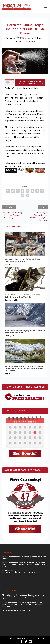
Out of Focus (30, 41)
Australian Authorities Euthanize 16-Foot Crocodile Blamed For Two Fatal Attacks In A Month (24, 368)
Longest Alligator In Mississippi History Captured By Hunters (23, 260)
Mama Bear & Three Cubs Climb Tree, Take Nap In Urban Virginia (23, 296)
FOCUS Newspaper (24, 38)
